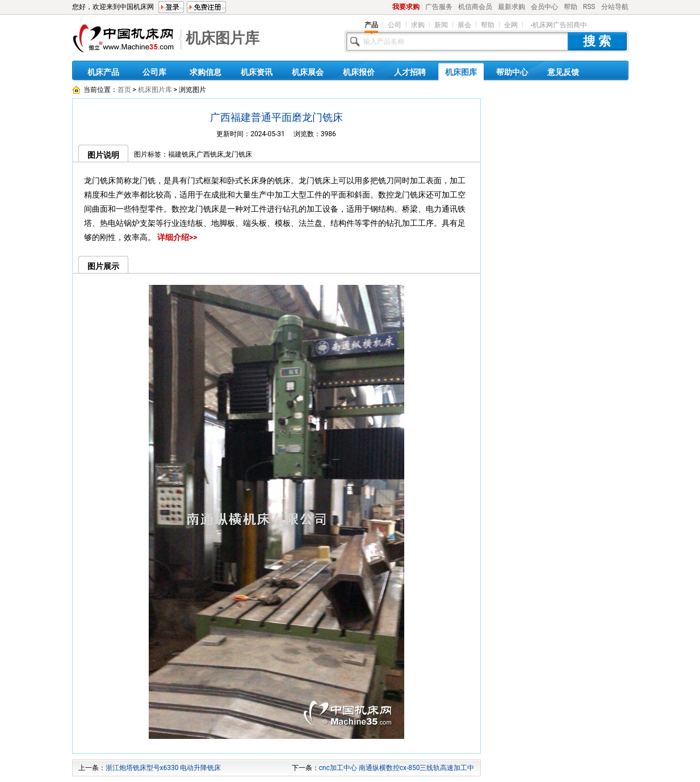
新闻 (441, 25)
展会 (464, 25)
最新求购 (512, 7)
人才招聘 (410, 72)
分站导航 (615, 7)
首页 (124, 90)
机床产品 (103, 72)
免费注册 (206, 7)
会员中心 (544, 7)
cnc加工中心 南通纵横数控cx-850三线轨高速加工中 (397, 768)
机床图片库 (223, 38)
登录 (171, 7)
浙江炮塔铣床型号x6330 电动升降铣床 (164, 768)
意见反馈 (563, 72)
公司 (395, 25)
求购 (418, 25)
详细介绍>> (177, 237)
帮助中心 (512, 72)
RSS (589, 7)
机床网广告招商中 (560, 25)
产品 (371, 25)
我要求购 (406, 7)
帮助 (571, 7)
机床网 (123, 41)
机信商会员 (475, 7)
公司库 (154, 72)
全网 (511, 25)
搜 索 (597, 41)
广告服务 (439, 7)
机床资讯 (257, 72)
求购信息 (206, 72)
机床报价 (359, 72)
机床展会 (308, 72)
